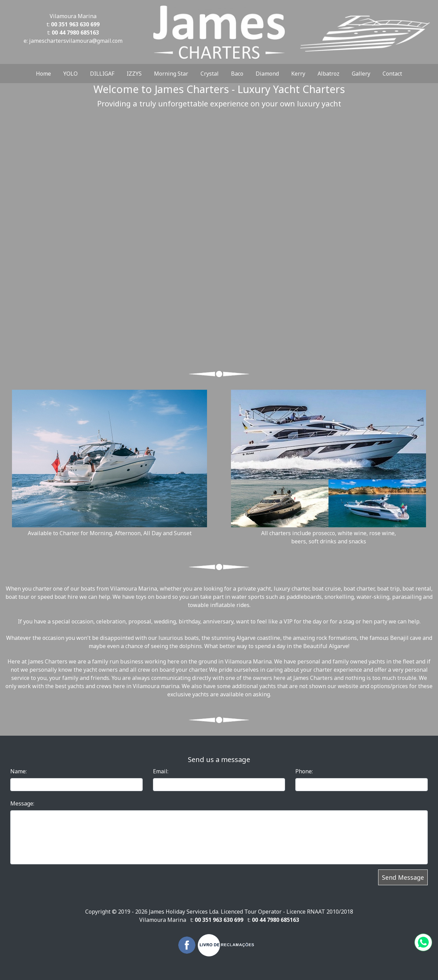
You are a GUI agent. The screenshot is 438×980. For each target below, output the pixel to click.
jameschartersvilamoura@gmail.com (76, 41)
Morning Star (171, 74)
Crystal (210, 74)
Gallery (361, 74)
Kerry (298, 74)
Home (43, 74)
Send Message (403, 877)
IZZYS (134, 74)
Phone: (304, 771)
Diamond (267, 74)
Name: (18, 771)
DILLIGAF (102, 74)
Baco (237, 74)
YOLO (70, 74)
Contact (392, 74)
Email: (161, 771)
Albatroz (328, 74)
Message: (22, 803)
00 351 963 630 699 (75, 24)
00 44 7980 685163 (75, 33)
